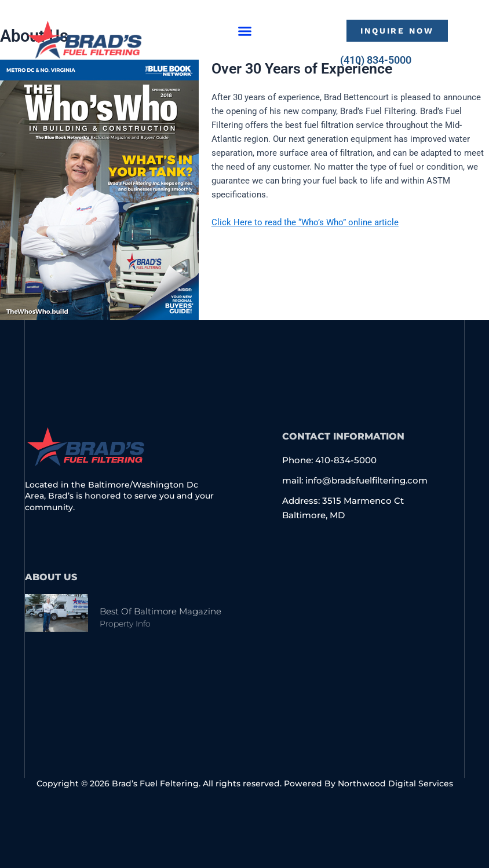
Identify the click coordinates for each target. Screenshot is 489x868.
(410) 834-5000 (376, 60)
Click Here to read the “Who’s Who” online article (305, 222)
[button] (245, 31)
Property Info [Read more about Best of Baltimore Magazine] (125, 624)
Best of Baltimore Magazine (160, 611)
